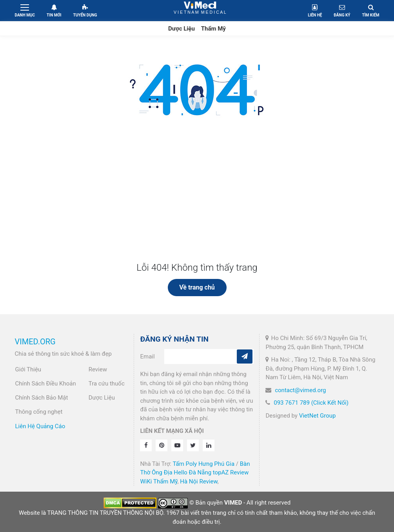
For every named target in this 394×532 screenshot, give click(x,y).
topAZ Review (231, 472)
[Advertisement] (197, 203)
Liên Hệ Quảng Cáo (40, 426)
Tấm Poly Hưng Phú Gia (203, 464)
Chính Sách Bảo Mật (42, 398)
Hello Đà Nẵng (192, 472)
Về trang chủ (197, 287)
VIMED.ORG (35, 342)
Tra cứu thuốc (107, 384)
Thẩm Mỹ (213, 29)
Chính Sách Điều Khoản (46, 384)
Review (98, 369)
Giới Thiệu (28, 369)
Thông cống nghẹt (39, 412)
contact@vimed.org (300, 390)
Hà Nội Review (199, 481)
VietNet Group (318, 416)
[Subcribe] (245, 356)
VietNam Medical (200, 10)
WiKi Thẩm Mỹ (159, 481)
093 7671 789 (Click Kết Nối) (311, 403)
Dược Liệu (182, 29)
